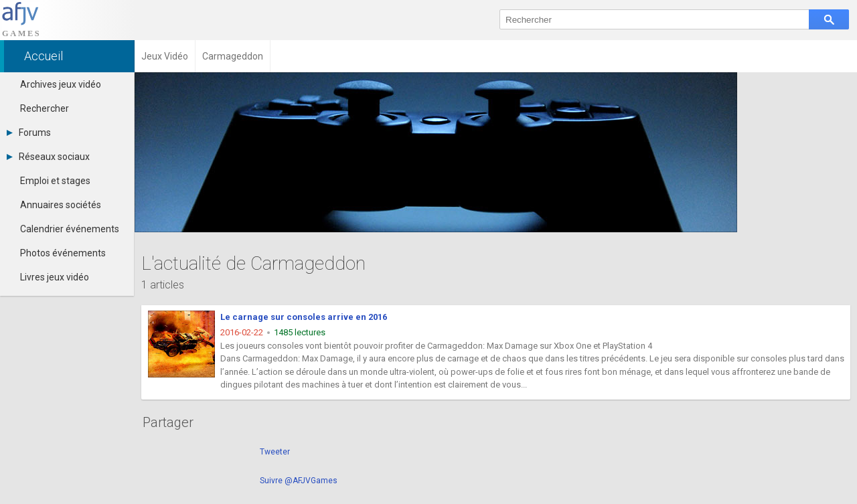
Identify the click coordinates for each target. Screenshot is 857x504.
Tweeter (275, 452)
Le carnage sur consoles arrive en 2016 (304, 317)
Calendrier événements (70, 229)
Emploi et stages (55, 181)
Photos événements (63, 253)
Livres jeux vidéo (55, 277)
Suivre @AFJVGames (299, 481)
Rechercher (45, 108)
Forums (29, 133)
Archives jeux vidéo (61, 84)
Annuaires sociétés (61, 205)
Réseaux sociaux (48, 157)
